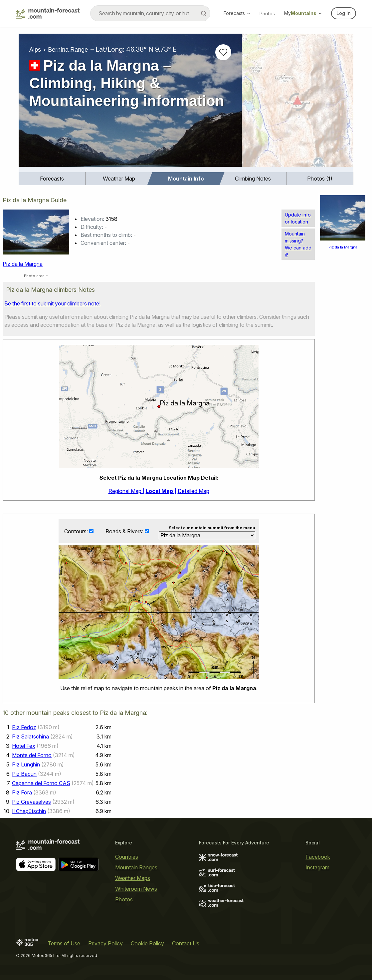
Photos (267, 13)
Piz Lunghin (26, 764)
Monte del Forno (32, 755)
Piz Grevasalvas (31, 802)
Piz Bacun (24, 774)
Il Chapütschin (29, 811)
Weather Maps (133, 878)
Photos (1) (320, 179)
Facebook (318, 857)
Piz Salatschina (30, 736)
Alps (35, 49)
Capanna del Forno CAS (41, 783)
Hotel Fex (24, 746)
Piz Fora (22, 792)
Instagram (317, 867)
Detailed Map (193, 491)
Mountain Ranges (136, 867)
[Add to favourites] (223, 52)
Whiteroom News (136, 889)
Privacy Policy (105, 943)
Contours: (77, 532)
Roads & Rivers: (125, 532)
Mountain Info (186, 179)
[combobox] (150, 13)
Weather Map (119, 179)
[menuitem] (52, 179)
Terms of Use (64, 943)
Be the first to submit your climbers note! (52, 303)
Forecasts (237, 13)
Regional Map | (126, 491)
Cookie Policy (147, 943)
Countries (127, 857)
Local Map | (161, 491)
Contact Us (186, 943)
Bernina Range (68, 49)
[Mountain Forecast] (48, 13)
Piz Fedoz (24, 727)
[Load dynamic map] (298, 103)
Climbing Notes (253, 179)
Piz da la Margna (23, 264)
